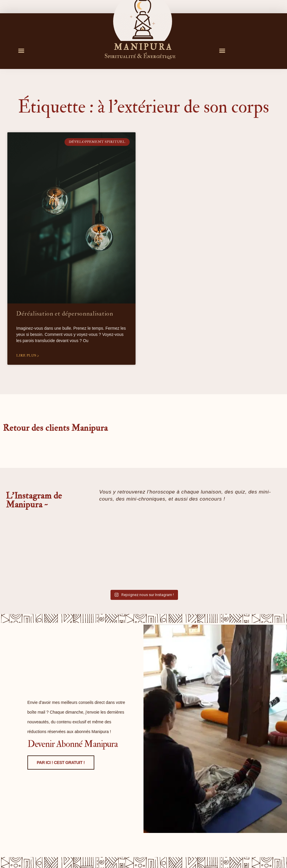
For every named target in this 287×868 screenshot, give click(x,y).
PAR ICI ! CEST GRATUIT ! (53, 811)
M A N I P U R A (143, 47)
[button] (21, 50)
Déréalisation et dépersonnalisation (65, 314)
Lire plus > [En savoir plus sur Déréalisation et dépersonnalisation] (28, 355)
